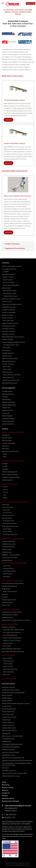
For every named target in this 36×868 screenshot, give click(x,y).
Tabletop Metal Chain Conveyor (11, 776)
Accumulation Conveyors (9, 269)
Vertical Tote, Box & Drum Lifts (11, 380)
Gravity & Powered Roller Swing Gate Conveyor (16, 703)
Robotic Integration (7, 416)
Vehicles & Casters (8, 643)
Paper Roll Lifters (7, 440)
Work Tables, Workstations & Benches (13, 651)
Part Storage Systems (8, 421)
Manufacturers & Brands (11, 801)
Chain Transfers (7, 369)
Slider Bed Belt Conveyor (10, 293)
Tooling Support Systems (9, 600)
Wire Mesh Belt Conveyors (10, 383)
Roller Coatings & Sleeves (9, 731)
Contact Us (6, 793)
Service (4, 834)
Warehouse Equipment (10, 624)
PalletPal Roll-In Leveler (9, 755)
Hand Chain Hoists (8, 507)
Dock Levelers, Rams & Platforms (12, 632)
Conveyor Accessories (8, 310)
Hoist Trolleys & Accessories (10, 526)
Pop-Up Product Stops (8, 712)
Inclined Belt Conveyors (9, 326)
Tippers (5, 498)
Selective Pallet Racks (8, 541)
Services (5, 796)
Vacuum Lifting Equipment (9, 586)
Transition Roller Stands (9, 728)
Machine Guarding (8, 666)
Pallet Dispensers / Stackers (10, 615)
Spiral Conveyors (7, 356)
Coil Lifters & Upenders (9, 443)
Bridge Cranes (6, 589)
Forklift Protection (7, 698)
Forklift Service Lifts (10, 484)
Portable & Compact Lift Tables (11, 477)
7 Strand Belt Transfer (8, 739)
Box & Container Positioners (10, 475)
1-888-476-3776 (10, 815)
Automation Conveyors (9, 274)
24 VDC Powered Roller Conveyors (12, 266)
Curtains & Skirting (8, 664)
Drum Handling (6, 400)
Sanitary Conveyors (8, 280)
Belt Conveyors (6, 288)
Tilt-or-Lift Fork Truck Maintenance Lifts (13, 758)
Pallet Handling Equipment (10, 472)
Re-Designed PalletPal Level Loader (12, 744)
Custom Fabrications (8, 424)
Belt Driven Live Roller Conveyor (11, 299)
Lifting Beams (6, 435)
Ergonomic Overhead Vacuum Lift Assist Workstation (17, 760)
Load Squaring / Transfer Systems (12, 612)
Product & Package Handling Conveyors (13, 342)
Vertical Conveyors (7, 372)
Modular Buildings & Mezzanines (11, 649)
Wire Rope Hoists (7, 518)
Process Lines (6, 413)
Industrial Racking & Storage (13, 539)
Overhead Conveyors (8, 334)
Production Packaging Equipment (15, 563)
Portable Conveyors (8, 340)
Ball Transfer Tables (8, 320)
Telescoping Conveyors (9, 361)
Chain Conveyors (7, 302)
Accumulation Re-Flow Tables (11, 345)
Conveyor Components (9, 312)
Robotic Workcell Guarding (10, 669)
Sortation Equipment (8, 353)
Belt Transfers (7, 367)
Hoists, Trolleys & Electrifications (15, 502)
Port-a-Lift (6, 492)
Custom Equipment (9, 388)
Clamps (5, 454)
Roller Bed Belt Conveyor (10, 291)
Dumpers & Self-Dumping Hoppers (12, 638)
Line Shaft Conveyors (8, 329)
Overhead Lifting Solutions (12, 581)
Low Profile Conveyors (8, 331)
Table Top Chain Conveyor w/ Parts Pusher (14, 773)
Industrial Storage (7, 560)
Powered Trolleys (8, 532)
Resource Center (8, 787)
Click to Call (31, 3)
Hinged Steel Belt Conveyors (10, 323)
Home (4, 782)
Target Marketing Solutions (23, 865)
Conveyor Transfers (8, 364)
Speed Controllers (7, 701)
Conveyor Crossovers (8, 725)
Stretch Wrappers (8, 574)
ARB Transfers (7, 348)
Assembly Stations (7, 391)
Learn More (8, 120)
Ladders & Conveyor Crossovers (12, 641)
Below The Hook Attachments (13, 432)
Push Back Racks (7, 552)
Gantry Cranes (6, 605)
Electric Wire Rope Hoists (10, 523)
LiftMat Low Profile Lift (8, 750)
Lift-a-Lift (5, 487)
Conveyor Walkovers (8, 722)
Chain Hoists (6, 505)
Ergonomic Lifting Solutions (13, 461)
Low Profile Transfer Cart (9, 771)
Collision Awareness (8, 661)
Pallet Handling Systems (9, 405)
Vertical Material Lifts (8, 377)
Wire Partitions (7, 646)
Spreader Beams (7, 438)
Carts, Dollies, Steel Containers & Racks (13, 630)
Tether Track (6, 675)
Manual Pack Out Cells (8, 402)
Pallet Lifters (6, 449)
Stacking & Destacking (8, 418)
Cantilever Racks (7, 549)
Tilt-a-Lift (5, 489)
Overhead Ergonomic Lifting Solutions (13, 583)
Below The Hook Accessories (10, 451)
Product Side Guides (8, 714)
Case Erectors (7, 566)
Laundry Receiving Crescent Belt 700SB (13, 693)
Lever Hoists (6, 510)
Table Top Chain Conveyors (10, 359)
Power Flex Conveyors (8, 687)
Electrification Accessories (10, 534)
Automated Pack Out (8, 394)
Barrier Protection (7, 695)
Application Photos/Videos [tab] (14, 248)
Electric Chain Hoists (8, 515)
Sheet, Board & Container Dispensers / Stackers (16, 620)
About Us (5, 790)
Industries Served (8, 798)
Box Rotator (5, 768)
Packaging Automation (11, 609)
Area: (8, 834)
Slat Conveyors (6, 350)
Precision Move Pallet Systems (11, 285)
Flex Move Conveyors (9, 283)
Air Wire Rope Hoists (8, 521)
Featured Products (8, 684)
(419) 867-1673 (10, 817)
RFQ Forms (6, 785)
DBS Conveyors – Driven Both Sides (12, 736)
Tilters (5, 495)
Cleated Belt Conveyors (9, 307)
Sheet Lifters (6, 446)
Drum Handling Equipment (10, 635)
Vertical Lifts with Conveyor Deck (12, 375)
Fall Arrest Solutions (8, 602)
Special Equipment (7, 480)
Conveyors (6, 263)
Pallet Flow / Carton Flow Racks (11, 555)
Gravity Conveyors (7, 318)
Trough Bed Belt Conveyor (10, 296)
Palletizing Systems (8, 410)
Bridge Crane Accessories (10, 592)
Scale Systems (7, 576)
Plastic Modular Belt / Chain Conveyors (13, 337)
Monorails (5, 594)
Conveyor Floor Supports (9, 717)
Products (5, 429)
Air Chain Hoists (7, 513)
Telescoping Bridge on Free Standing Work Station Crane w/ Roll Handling (16, 764)
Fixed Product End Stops (9, 709)
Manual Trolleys (7, 529)
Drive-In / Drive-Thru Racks (10, 558)
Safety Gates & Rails (8, 672)
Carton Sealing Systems (9, 571)
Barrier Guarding (7, 658)
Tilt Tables (5, 466)
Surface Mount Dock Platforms (11, 747)
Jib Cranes (5, 597)
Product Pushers (7, 706)
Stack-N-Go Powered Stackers (11, 752)
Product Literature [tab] (11, 244)
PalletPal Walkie (7, 741)
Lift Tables (5, 464)
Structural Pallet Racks (8, 547)
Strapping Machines (8, 568)
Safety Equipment (8, 656)
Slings (4, 457)
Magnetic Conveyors (8, 277)
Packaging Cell (6, 733)
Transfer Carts (6, 408)
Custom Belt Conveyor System (11, 690)
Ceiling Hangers (6, 720)
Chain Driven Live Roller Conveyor (12, 304)
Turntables (6, 272)
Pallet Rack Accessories (9, 544)
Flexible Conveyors (7, 315)
